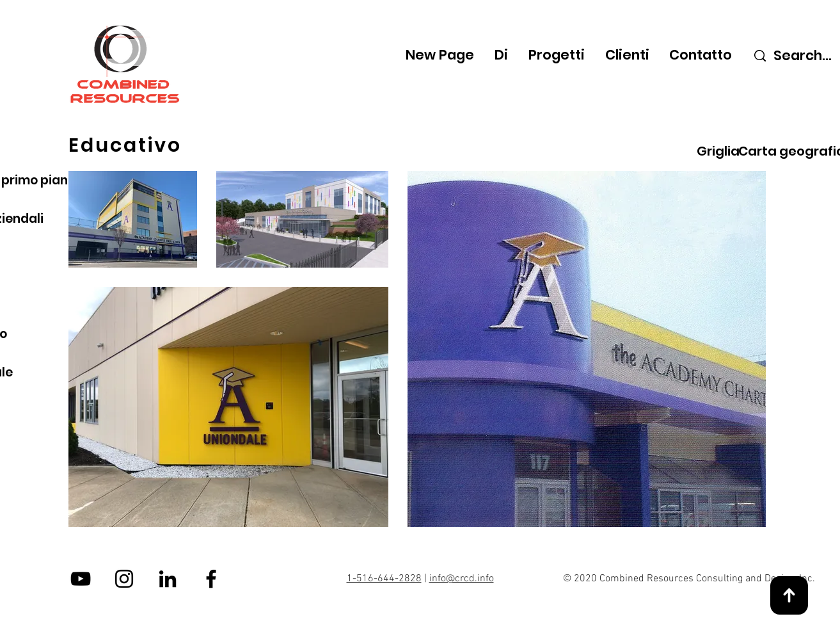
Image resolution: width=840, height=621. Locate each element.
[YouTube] (81, 579)
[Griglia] (718, 151)
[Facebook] (211, 579)
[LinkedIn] (168, 579)
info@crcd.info (462, 579)
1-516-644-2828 (384, 579)
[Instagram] (124, 579)
